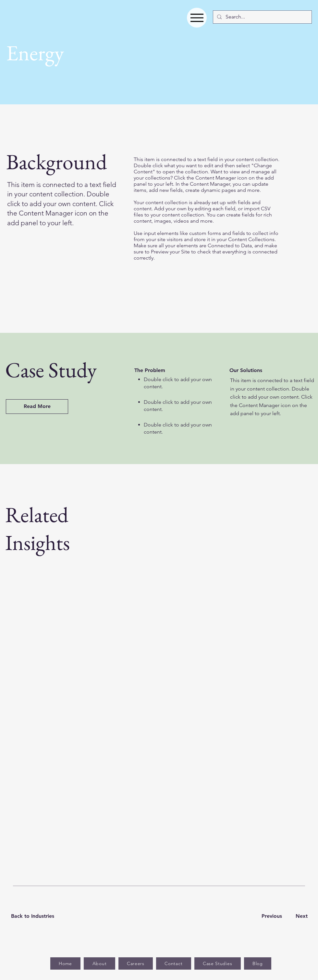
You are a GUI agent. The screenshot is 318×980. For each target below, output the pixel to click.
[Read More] (37, 407)
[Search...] (262, 17)
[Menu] (197, 18)
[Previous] (272, 916)
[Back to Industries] (37, 916)
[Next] (300, 916)
